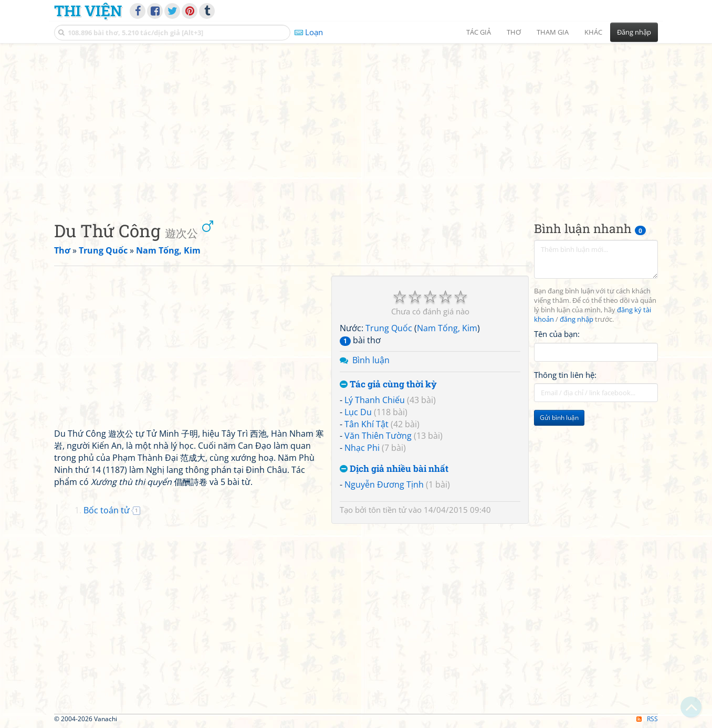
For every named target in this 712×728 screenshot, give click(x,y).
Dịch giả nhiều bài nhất (394, 469)
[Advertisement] (356, 123)
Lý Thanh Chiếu (375, 400)
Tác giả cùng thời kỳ (388, 384)
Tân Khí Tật (367, 424)
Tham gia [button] (553, 32)
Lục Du (358, 412)
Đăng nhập (634, 32)
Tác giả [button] (479, 32)
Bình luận (371, 360)
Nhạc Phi (362, 448)
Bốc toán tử (107, 510)
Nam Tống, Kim (447, 328)
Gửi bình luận (559, 418)
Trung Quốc (389, 328)
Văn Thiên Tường (378, 436)
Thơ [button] (514, 32)
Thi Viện (88, 10)
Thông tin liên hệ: (565, 375)
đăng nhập (577, 319)
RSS (647, 719)
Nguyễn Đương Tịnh (384, 484)
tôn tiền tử (388, 510)
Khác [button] (593, 32)
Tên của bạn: (557, 334)
